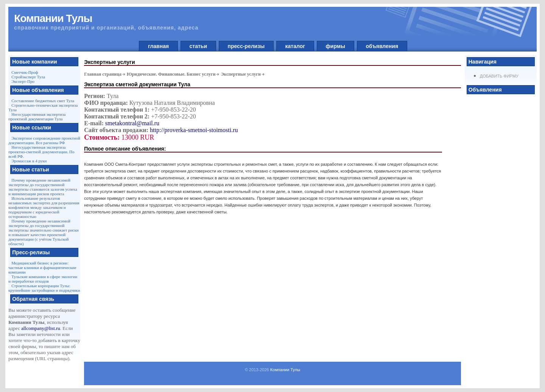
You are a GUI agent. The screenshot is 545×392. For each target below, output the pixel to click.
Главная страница (103, 74)
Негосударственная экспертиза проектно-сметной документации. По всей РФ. (41, 152)
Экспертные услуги (241, 74)
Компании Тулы (285, 370)
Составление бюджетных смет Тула (43, 101)
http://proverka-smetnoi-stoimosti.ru (194, 130)
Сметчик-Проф (25, 72)
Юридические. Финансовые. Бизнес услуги (171, 74)
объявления (382, 46)
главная (158, 46)
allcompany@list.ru (41, 328)
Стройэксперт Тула (28, 77)
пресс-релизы (246, 46)
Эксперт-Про (23, 81)
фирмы (336, 46)
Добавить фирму (499, 76)
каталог (295, 46)
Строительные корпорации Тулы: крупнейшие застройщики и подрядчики (44, 288)
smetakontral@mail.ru (132, 123)
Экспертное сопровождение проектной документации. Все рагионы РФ (44, 140)
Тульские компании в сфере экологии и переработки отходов (43, 279)
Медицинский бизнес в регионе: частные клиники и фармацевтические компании (42, 268)
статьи (198, 46)
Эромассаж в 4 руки (29, 161)
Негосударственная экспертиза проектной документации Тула (37, 117)
